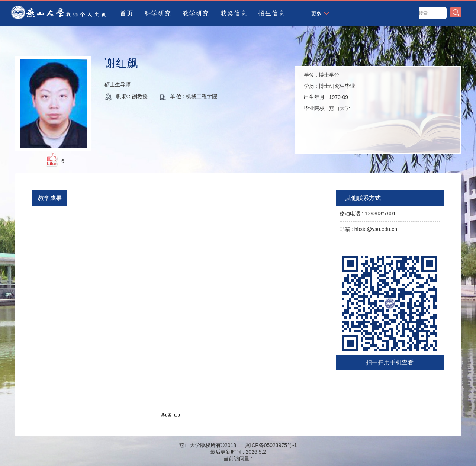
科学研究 (158, 13)
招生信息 (272, 13)
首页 (127, 13)
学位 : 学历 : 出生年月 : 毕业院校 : (329, 91)
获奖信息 (234, 13)
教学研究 (196, 13)
